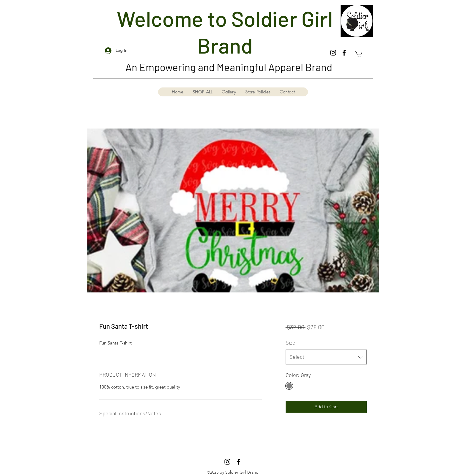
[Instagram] (333, 53)
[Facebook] (344, 53)
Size (291, 342)
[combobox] (326, 357)
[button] (358, 54)
